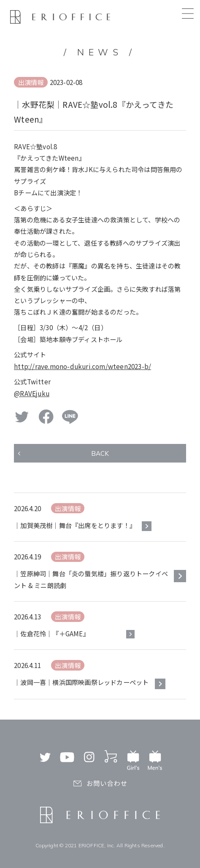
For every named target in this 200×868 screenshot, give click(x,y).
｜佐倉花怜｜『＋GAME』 (52, 633)
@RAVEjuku (32, 393)
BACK (100, 453)
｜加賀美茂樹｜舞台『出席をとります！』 (75, 525)
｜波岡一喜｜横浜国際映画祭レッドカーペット (81, 682)
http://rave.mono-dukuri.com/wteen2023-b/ (82, 366)
